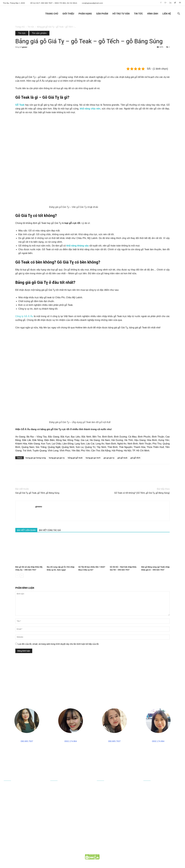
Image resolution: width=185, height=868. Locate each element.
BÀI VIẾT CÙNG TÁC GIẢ (50, 530)
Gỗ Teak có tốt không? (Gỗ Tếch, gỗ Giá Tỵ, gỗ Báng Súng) (142, 493)
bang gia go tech (93, 458)
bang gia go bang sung (36, 458)
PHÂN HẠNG (85, 14)
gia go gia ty (109, 458)
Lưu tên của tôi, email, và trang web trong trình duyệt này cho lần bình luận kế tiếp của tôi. (58, 644)
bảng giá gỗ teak (75, 458)
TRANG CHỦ (52, 14)
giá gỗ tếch (135, 458)
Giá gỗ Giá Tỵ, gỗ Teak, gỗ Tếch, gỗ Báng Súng (37, 493)
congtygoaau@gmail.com (92, 3)
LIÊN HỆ (167, 14)
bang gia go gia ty (57, 458)
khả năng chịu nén (90, 109)
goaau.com (104, 856)
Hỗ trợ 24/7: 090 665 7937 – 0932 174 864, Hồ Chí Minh (54, 3)
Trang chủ (20, 27)
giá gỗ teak (122, 458)
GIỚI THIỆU (68, 14)
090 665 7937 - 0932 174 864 (22, 836)
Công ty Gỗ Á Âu (24, 316)
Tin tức (31, 27)
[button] (179, 14)
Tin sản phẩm (39, 33)
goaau (25, 47)
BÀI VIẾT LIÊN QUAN (26, 530)
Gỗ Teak (20, 105)
